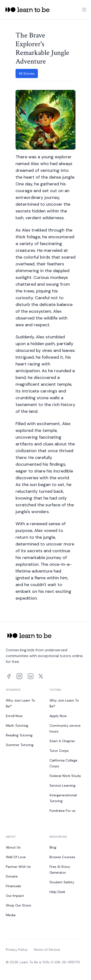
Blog (53, 847)
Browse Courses (62, 857)
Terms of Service (47, 950)
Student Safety (62, 882)
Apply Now (58, 716)
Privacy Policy (17, 950)
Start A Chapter (62, 741)
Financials (13, 886)
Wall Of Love (16, 857)
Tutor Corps (59, 751)
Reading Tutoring (19, 735)
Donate (12, 876)
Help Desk (57, 892)
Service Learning (62, 785)
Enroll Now (14, 716)
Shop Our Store (18, 905)
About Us (13, 847)
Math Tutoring (17, 726)
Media (11, 915)
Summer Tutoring (20, 745)
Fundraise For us (62, 811)
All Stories (27, 73)
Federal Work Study (65, 776)
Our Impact (15, 896)
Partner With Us (18, 867)
